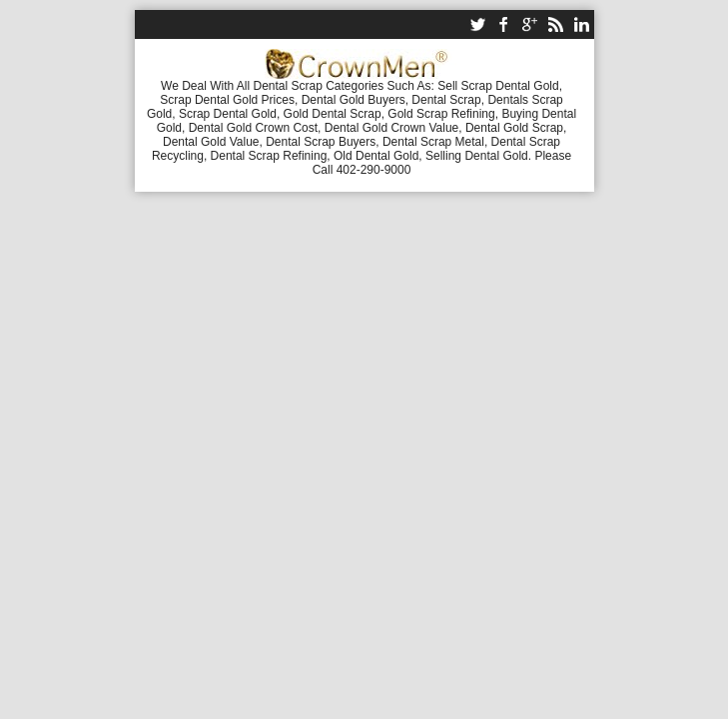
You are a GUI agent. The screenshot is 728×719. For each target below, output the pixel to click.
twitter (477, 24)
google (529, 24)
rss (555, 24)
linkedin (581, 24)
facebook (503, 24)
